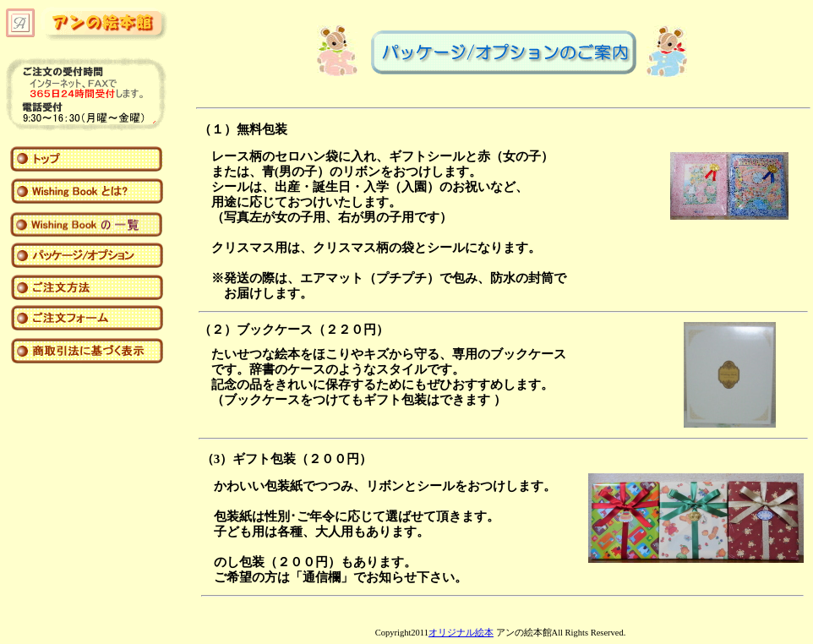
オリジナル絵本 (461, 633)
